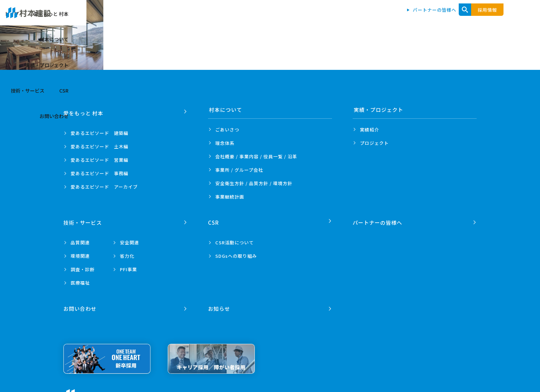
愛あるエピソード (100, 130)
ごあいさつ (227, 130)
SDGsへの (236, 252)
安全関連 (129, 239)
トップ (231, 18)
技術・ (84, 219)
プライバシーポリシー (153, 389)
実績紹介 (370, 130)
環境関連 (80, 252)
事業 (230, 197)
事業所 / (239, 170)
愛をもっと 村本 (271, 18)
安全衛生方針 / (254, 183)
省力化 (127, 252)
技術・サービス (422, 18)
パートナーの (378, 219)
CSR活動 (235, 239)
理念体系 (225, 143)
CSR (458, 18)
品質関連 (80, 239)
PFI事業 (128, 266)
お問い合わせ (492, 18)
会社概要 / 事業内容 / (256, 156)
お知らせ (220, 302)
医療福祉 (80, 279)
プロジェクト (374, 143)
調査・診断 (83, 266)
